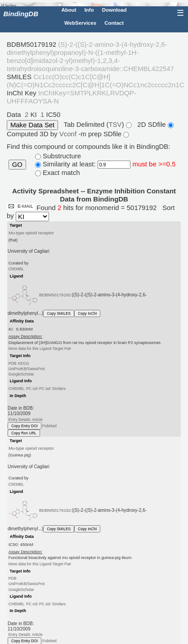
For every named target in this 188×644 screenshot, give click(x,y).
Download (114, 10)
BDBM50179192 (55, 295)
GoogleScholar (21, 374)
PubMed (49, 426)
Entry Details (20, 419)
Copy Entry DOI (25, 426)
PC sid (45, 389)
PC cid (32, 389)
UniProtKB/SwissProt (27, 369)
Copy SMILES (59, 313)
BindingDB (21, 14)
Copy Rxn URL (24, 433)
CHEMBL (17, 389)
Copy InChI (87, 313)
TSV (115, 124)
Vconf (69, 134)
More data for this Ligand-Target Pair (40, 349)
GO (17, 165)
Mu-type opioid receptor (31, 233)
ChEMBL (16, 269)
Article (37, 419)
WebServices (80, 23)
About (69, 10)
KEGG (24, 363)
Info (89, 10)
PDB (13, 363)
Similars (59, 389)
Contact (114, 23)
